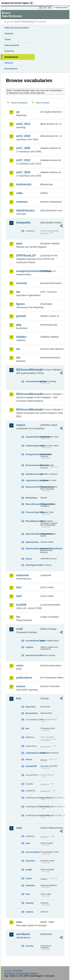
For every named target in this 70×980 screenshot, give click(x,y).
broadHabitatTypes (33, 641)
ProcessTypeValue (33, 512)
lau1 (19, 587)
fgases (21, 304)
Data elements (12, 45)
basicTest (30, 707)
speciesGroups (33, 655)
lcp (18, 617)
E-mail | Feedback (14, 970)
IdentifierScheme (33, 474)
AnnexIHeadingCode (33, 381)
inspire (21, 425)
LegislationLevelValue (33, 480)
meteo (29, 878)
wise (19, 922)
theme (29, 559)
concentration (33, 852)
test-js (29, 759)
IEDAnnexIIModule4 (28, 410)
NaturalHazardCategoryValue (33, 504)
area (28, 843)
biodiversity (24, 184)
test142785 (31, 766)
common (22, 202)
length (29, 870)
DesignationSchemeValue (33, 454)
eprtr (19, 243)
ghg (19, 325)
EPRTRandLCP (26, 256)
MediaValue (32, 498)
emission (30, 861)
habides (21, 337)
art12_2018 (23, 136)
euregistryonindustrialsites (28, 271)
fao (18, 292)
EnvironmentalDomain (33, 465)
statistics (30, 885)
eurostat (22, 283)
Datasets (9, 33)
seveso (21, 686)
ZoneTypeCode (33, 565)
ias (18, 349)
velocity (30, 903)
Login (45, 7)
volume (29, 912)
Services (9, 63)
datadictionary (25, 210)
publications (24, 678)
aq (18, 112)
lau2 (19, 596)
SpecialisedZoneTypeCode (33, 534)
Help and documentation (17, 28)
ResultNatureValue (33, 521)
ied (18, 358)
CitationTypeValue (33, 446)
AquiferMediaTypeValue (33, 437)
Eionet (17, 22)
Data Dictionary (28, 22)
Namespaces (11, 69)
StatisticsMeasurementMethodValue (33, 549)
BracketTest (32, 713)
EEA (18, 3)
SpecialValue (32, 542)
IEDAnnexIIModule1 (28, 370)
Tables (8, 39)
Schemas (9, 51)
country (30, 946)
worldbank (23, 934)
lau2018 (21, 605)
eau (27, 728)
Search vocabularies (19, 103)
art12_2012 (23, 124)
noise (20, 666)
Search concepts (42, 103)
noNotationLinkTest (33, 753)
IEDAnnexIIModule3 (28, 394)
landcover (23, 575)
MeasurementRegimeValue (33, 487)
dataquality (23, 223)
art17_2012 (23, 160)
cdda (19, 193)
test (19, 698)
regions (29, 647)
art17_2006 (23, 148)
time (28, 894)
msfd (19, 629)
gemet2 (21, 316)
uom (19, 828)
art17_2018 (23, 172)
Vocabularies (11, 57)
